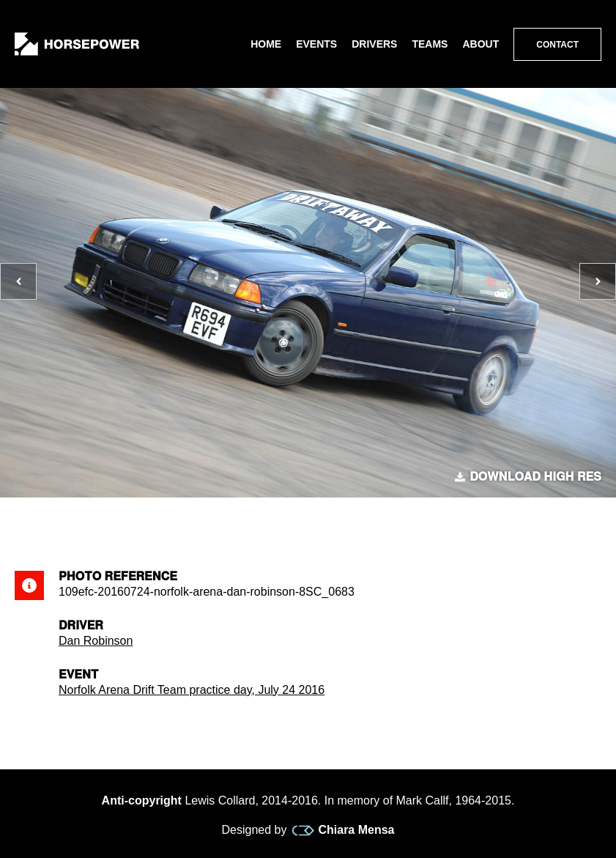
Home (266, 44)
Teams (430, 44)
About (480, 44)
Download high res (528, 477)
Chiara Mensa (343, 830)
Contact (557, 45)
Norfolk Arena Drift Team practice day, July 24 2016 (192, 690)
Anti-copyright (142, 800)
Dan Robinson (96, 641)
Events (316, 44)
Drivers (374, 44)
